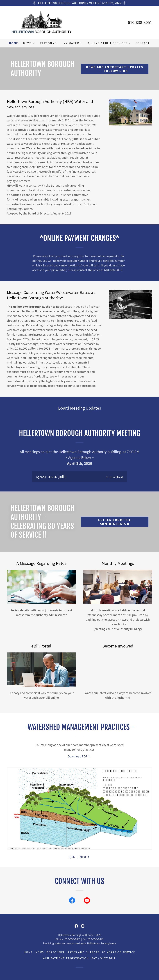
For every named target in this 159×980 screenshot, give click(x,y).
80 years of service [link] (119, 952)
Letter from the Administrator (115, 522)
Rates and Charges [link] (84, 952)
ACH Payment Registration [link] (66, 958)
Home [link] (14, 43)
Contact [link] (143, 43)
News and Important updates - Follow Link (115, 69)
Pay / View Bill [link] (104, 958)
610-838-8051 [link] (140, 22)
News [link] (40, 952)
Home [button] (28, 952)
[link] (42, 22)
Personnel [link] (49, 43)
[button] (29, 43)
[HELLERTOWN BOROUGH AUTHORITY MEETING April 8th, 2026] (79, 3)
